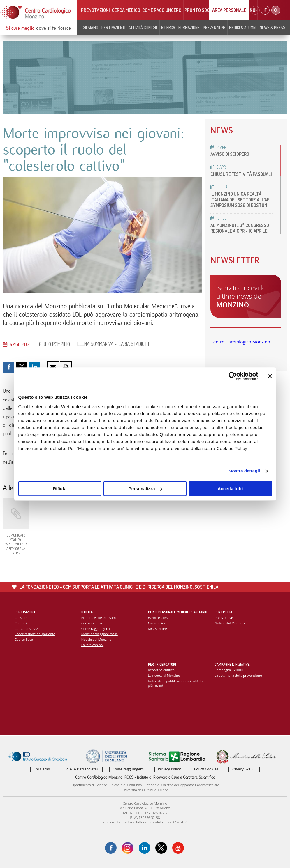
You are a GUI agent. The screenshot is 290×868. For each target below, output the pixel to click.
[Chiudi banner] (270, 376)
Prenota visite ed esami (99, 618)
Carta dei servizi (27, 629)
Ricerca (168, 28)
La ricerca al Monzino (164, 675)
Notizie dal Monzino (96, 639)
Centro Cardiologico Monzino (240, 342)
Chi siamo (90, 28)
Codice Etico (24, 639)
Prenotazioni (95, 10)
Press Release (225, 618)
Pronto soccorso (204, 10)
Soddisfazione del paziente (35, 634)
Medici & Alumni (243, 28)
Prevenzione (214, 28)
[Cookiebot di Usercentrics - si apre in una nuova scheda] (233, 376)
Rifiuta (60, 489)
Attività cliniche (143, 28)
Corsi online (157, 623)
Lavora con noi (92, 645)
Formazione (189, 28)
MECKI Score (158, 629)
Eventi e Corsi (158, 618)
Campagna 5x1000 (229, 670)
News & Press (273, 28)
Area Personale (229, 10)
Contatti (21, 623)
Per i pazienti (113, 28)
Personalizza (145, 489)
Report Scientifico (161, 670)
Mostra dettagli (244, 471)
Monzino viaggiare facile (100, 634)
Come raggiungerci (162, 10)
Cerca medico (126, 10)
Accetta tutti (230, 489)
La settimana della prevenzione (238, 675)
